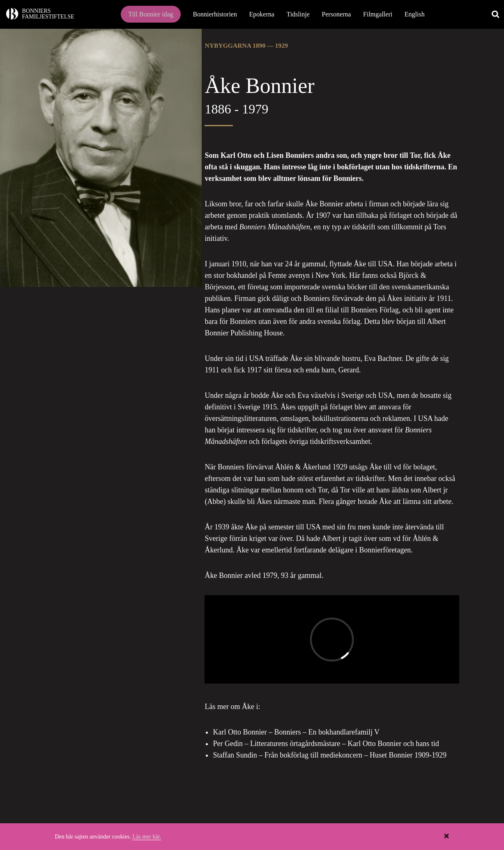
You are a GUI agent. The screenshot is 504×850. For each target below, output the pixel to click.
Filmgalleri (378, 14)
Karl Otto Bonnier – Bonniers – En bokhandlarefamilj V (296, 732)
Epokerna (262, 14)
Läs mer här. (147, 837)
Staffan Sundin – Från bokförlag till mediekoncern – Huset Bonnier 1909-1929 (330, 755)
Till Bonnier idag (151, 14)
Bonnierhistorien (215, 14)
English (415, 14)
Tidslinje (298, 14)
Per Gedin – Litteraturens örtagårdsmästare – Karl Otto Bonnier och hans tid (326, 744)
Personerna (336, 14)
